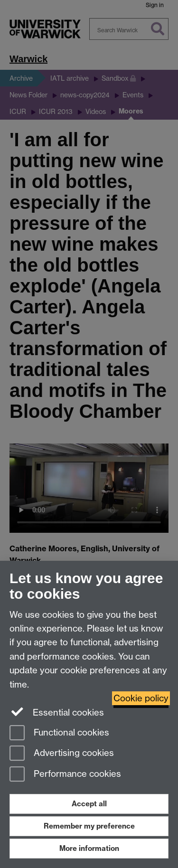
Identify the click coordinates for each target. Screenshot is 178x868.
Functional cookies (59, 733)
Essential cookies (57, 712)
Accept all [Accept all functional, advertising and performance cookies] (89, 804)
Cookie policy (141, 698)
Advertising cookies (62, 754)
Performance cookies (65, 775)
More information (89, 848)
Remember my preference (89, 826)
